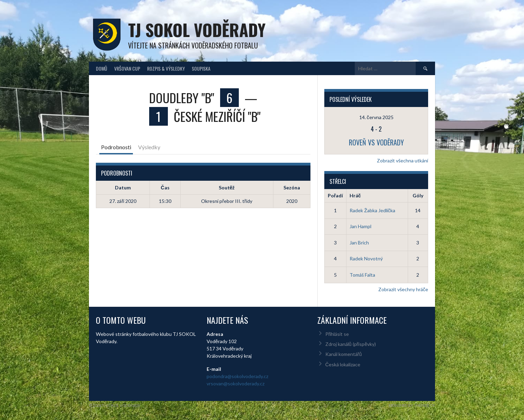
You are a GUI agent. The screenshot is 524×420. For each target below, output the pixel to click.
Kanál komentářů (344, 354)
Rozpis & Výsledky (166, 68)
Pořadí (335, 195)
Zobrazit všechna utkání (403, 160)
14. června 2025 (376, 117)
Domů (102, 68)
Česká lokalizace (343, 364)
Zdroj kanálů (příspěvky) (351, 344)
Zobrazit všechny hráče (403, 289)
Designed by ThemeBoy (412, 405)
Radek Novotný (366, 258)
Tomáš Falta (362, 275)
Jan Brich (359, 243)
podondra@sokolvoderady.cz (237, 376)
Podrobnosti (116, 147)
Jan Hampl (360, 226)
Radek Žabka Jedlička (372, 210)
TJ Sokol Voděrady (197, 30)
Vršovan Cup (127, 68)
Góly (418, 195)
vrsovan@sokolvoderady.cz (236, 383)
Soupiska (201, 68)
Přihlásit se (337, 334)
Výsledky (149, 147)
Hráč (355, 195)
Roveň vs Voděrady (376, 142)
